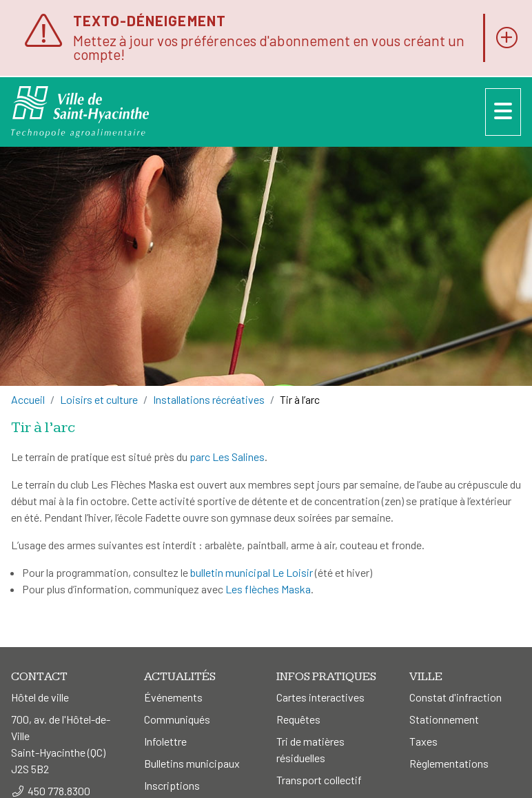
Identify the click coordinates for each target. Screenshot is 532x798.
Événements (173, 697)
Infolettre (165, 741)
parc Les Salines (227, 457)
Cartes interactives (320, 697)
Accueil (28, 399)
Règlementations (449, 763)
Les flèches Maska (268, 589)
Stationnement (444, 719)
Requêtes (298, 719)
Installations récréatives (209, 399)
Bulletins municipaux (192, 763)
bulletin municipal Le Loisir (252, 572)
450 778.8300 (59, 791)
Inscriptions (172, 785)
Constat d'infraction (456, 697)
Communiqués (177, 719)
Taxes (423, 741)
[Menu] (503, 112)
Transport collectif (319, 780)
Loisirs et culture (99, 399)
